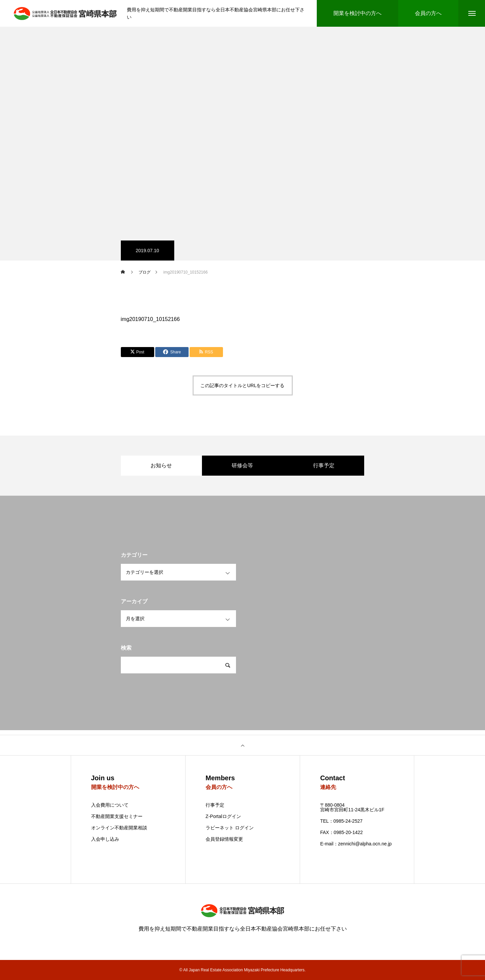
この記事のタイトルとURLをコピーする (242, 385)
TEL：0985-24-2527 (341, 821)
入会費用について (110, 805)
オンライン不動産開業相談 (119, 828)
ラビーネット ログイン (230, 828)
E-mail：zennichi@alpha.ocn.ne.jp (356, 844)
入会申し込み (105, 839)
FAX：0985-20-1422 (341, 832)
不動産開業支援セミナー (117, 816)
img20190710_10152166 (150, 319)
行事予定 (215, 805)
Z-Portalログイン (223, 816)
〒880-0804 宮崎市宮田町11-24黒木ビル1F (352, 807)
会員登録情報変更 (224, 839)
